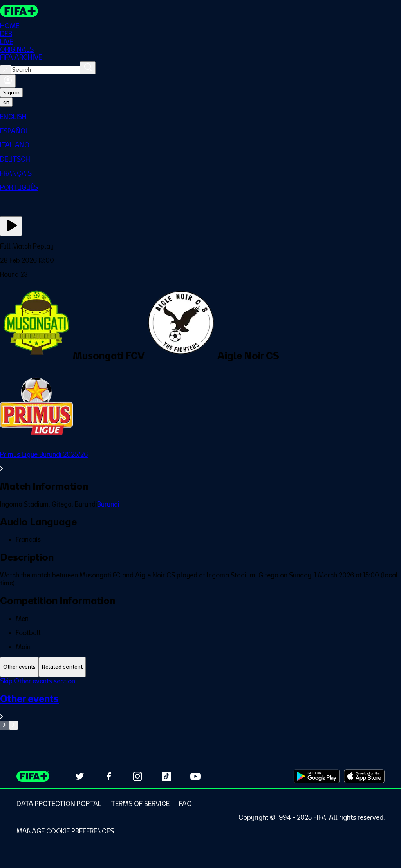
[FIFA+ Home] (19, 11)
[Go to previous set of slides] (5, 725)
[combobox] (46, 70)
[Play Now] (11, 226)
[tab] (19, 667)
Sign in (11, 93)
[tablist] (200, 667)
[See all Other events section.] (200, 707)
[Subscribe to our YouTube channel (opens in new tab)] (195, 776)
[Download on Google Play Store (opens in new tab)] (317, 776)
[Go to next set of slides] (14, 725)
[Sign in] (8, 81)
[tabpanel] (200, 704)
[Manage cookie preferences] (65, 831)
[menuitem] (200, 117)
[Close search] (6, 70)
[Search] (88, 68)
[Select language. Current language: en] (6, 102)
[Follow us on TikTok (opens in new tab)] (166, 776)
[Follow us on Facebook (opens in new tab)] (108, 776)
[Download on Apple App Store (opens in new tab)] (364, 776)
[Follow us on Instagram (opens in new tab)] (137, 776)
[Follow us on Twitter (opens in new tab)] (79, 776)
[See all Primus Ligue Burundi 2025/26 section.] (200, 461)
